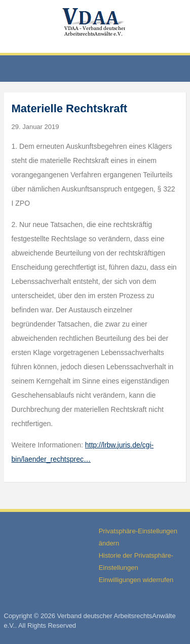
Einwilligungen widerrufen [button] (136, 580)
